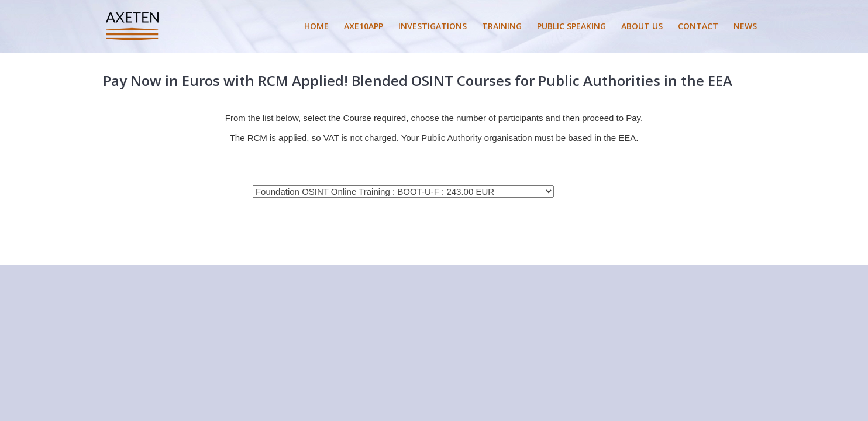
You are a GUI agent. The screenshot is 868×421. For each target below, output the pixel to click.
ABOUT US (642, 26)
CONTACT (698, 26)
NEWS (745, 26)
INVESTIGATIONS (433, 26)
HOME (316, 26)
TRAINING (502, 26)
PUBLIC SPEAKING (571, 26)
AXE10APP (364, 26)
